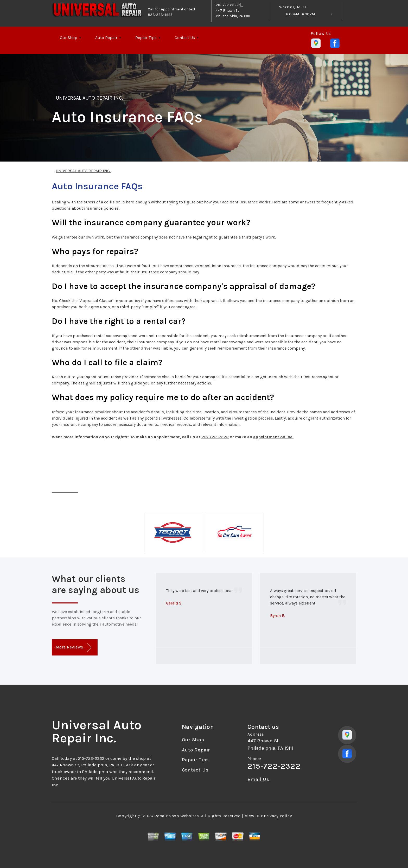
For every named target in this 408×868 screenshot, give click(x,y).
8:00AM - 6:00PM (300, 14)
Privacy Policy (278, 816)
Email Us (258, 779)
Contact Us (185, 38)
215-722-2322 (227, 5)
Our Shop (69, 38)
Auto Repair (106, 38)
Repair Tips (146, 38)
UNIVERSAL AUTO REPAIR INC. (89, 98)
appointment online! (273, 437)
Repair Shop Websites (177, 816)
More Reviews (74, 648)
